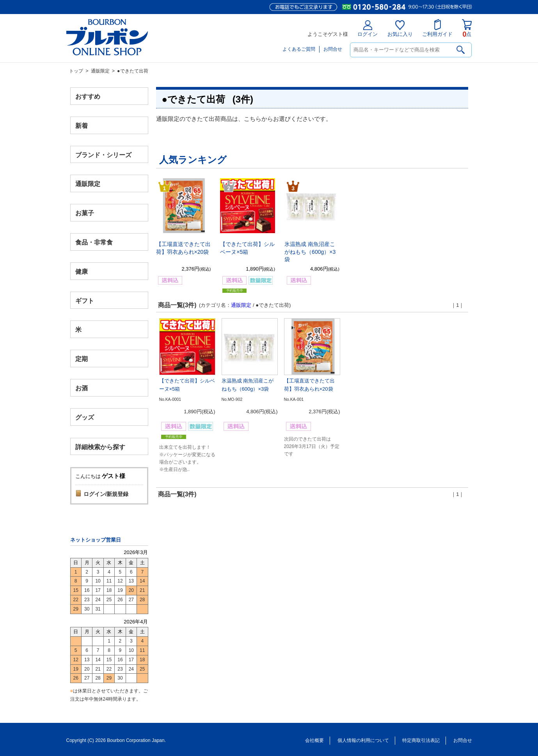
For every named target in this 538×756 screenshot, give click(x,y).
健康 (82, 271)
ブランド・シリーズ (103, 155)
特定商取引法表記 (421, 740)
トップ (76, 71)
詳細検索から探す (100, 447)
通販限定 (100, 71)
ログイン (368, 29)
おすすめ (88, 96)
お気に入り (400, 29)
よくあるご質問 (299, 49)
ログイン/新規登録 (106, 494)
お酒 (82, 388)
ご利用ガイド (437, 28)
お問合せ (333, 49)
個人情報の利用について (363, 740)
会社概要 (314, 740)
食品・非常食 (94, 242)
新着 (82, 125)
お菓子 (85, 213)
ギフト (85, 300)
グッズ (85, 417)
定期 (82, 359)
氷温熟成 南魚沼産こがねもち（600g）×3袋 (310, 252)
